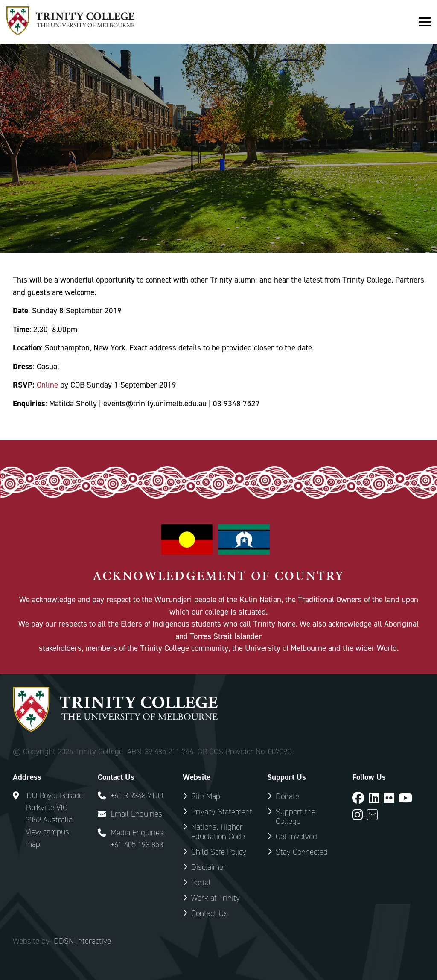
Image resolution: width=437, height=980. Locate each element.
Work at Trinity (216, 898)
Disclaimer (209, 867)
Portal (201, 882)
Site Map (206, 796)
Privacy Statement (222, 812)
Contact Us (210, 913)
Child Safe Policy (219, 852)
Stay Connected (302, 852)
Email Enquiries (136, 814)
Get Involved (296, 836)
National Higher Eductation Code (218, 832)
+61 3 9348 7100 (137, 795)
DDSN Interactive (82, 941)
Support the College (296, 816)
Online (47, 385)
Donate (287, 796)
